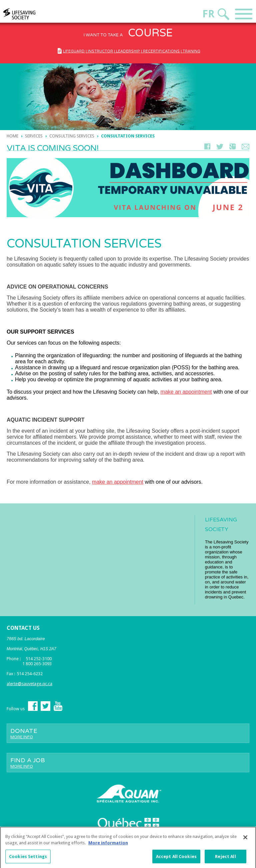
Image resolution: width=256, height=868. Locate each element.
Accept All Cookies (176, 859)
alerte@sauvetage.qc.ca (29, 684)
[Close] (245, 840)
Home (12, 136)
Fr (208, 14)
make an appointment (186, 392)
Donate (128, 733)
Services (34, 136)
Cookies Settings (28, 859)
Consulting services (72, 136)
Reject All (225, 859)
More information (108, 845)
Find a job (128, 763)
